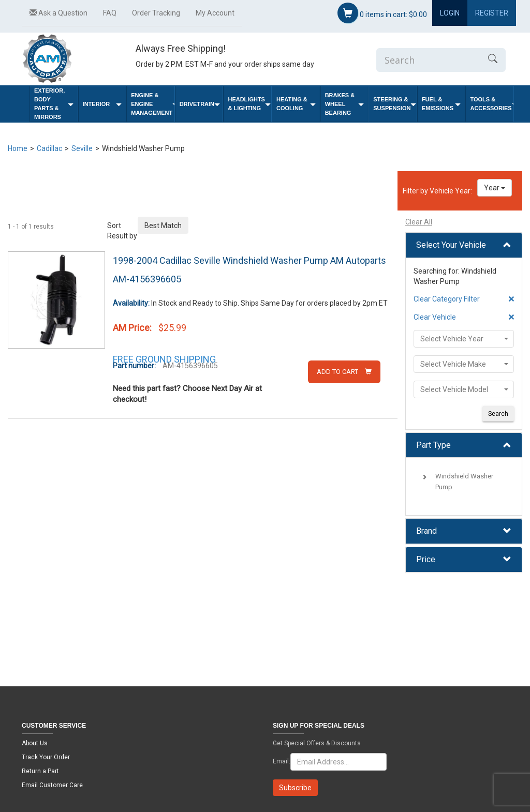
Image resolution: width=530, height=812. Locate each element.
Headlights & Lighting (249, 104)
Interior (102, 104)
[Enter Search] (428, 60)
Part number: (134, 366)
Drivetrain (200, 104)
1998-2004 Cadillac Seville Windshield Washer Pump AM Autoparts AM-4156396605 (249, 270)
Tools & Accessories (492, 104)
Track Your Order (46, 757)
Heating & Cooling (296, 104)
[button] (464, 245)
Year (495, 188)
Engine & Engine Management (153, 104)
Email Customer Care (52, 785)
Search (498, 414)
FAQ (110, 13)
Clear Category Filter (447, 299)
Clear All (419, 222)
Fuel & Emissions (441, 104)
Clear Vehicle (435, 317)
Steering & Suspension (395, 104)
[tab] (464, 245)
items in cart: (382, 13)
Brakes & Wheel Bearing (345, 104)
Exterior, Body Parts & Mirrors (54, 104)
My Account (215, 13)
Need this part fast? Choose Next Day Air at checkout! (187, 394)
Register (492, 13)
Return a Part (40, 771)
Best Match (163, 225)
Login (450, 13)
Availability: (131, 303)
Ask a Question (58, 13)
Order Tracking (156, 13)
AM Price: (132, 328)
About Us (35, 743)
